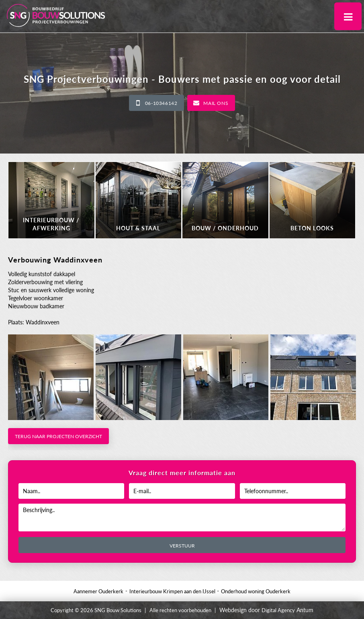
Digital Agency (278, 610)
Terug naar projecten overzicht (58, 436)
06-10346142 (161, 103)
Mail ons (216, 103)
